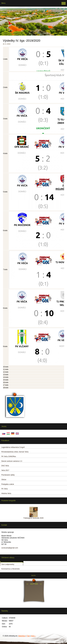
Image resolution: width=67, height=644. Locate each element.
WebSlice (22, 636)
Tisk (28, 636)
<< (27, 584)
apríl (32, 584)
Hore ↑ (33, 636)
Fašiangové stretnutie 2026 (33, 518)
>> (41, 584)
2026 (36, 584)
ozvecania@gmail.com (10, 548)
